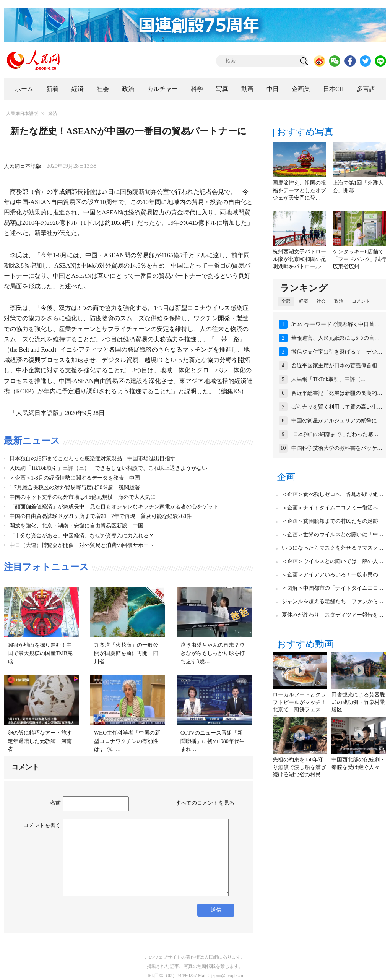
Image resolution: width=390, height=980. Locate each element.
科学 (197, 89)
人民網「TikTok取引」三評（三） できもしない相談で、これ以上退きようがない (108, 468)
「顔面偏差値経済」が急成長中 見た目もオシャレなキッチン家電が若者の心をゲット (114, 507)
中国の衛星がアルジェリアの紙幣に (334, 421)
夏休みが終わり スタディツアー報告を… (333, 615)
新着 (52, 89)
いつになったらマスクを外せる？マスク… (333, 548)
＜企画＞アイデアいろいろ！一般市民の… (333, 575)
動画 (247, 89)
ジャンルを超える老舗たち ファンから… (333, 601)
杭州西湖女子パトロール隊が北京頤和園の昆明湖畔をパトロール (299, 259)
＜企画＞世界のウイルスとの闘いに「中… (333, 535)
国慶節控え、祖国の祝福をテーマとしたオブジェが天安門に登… (299, 190)
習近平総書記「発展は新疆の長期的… (337, 393)
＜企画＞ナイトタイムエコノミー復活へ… (333, 508)
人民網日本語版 (22, 114)
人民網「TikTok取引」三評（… (329, 379)
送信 (216, 910)
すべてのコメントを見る (205, 803)
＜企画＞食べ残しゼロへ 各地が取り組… (333, 494)
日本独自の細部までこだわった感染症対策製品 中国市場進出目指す (93, 458)
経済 (78, 89)
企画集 (301, 89)
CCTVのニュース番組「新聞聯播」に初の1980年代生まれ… (213, 741)
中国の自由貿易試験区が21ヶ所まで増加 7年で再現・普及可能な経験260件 (101, 516)
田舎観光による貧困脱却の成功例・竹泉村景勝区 (358, 702)
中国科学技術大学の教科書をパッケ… (337, 448)
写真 (222, 89)
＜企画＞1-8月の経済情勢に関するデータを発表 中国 (75, 478)
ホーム (24, 89)
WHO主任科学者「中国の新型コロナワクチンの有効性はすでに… (127, 741)
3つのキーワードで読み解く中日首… (336, 324)
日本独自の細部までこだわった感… (335, 434)
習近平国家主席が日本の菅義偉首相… (337, 366)
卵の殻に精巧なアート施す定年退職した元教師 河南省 (40, 741)
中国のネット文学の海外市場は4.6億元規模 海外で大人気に (83, 497)
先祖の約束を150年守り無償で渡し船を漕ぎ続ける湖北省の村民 (299, 767)
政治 (128, 89)
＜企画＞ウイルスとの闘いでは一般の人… (333, 561)
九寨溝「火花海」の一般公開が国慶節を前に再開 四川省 (126, 653)
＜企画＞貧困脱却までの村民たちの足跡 (330, 521)
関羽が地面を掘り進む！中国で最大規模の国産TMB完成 (40, 653)
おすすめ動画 (305, 644)
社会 (103, 89)
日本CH (333, 89)
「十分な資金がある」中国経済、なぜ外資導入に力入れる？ (82, 536)
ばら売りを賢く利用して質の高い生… (337, 407)
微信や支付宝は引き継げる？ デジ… (337, 352)
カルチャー (162, 89)
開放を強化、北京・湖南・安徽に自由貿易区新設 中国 (76, 526)
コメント (361, 301)
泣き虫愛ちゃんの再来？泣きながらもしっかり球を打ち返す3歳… (213, 653)
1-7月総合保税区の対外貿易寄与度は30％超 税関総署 (75, 488)
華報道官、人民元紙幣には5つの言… (336, 338)
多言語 (366, 89)
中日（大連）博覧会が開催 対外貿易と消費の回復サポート (82, 545)
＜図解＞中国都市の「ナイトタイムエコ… (333, 588)
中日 (273, 89)
